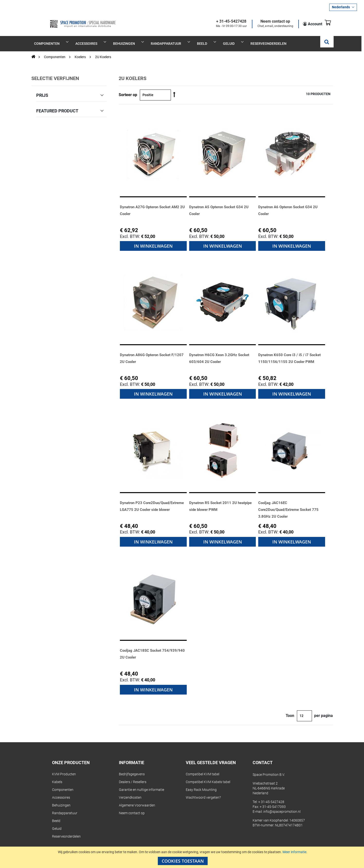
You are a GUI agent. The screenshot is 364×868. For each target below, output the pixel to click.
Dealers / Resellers (133, 777)
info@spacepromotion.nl (282, 806)
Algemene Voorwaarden (137, 800)
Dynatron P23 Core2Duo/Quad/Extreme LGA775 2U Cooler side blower (153, 504)
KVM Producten (64, 769)
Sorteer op (128, 90)
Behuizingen (61, 800)
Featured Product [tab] (57, 105)
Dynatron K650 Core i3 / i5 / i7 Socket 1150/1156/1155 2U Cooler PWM (288, 356)
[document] (183, 857)
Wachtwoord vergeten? (203, 792)
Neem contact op (269, 22)
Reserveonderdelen (66, 831)
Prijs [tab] (42, 90)
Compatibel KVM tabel (203, 769)
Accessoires (61, 792)
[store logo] (68, 20)
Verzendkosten (130, 792)
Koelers (81, 52)
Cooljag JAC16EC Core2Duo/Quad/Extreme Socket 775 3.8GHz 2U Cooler (290, 504)
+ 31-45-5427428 (225, 22)
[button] (343, 7)
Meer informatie (294, 852)
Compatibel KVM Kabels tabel (208, 777)
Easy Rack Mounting (201, 784)
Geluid (57, 823)
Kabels (57, 777)
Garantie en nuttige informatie (142, 784)
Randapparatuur (65, 808)
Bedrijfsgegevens (132, 769)
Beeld (56, 815)
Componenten (55, 52)
